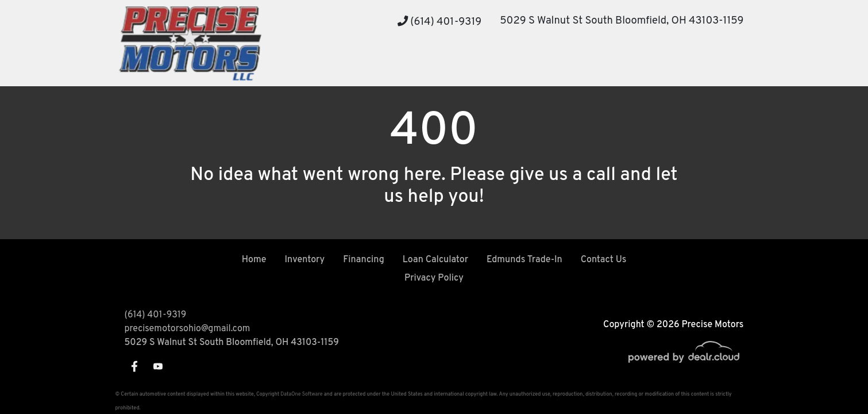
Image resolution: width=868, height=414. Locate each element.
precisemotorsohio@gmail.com (188, 329)
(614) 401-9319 (440, 22)
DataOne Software (301, 394)
